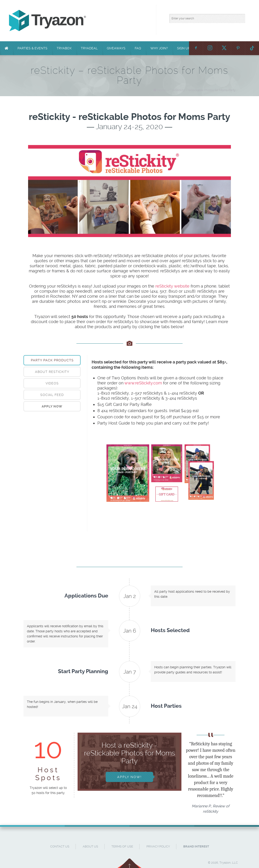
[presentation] (52, 406)
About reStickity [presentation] (52, 372)
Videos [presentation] (52, 383)
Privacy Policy (158, 846)
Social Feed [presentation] (52, 395)
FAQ (138, 48)
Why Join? (159, 48)
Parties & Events (32, 48)
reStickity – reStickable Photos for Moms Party (204, 90)
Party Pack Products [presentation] (52, 360)
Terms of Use (122, 846)
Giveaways (116, 48)
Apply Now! (129, 777)
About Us (90, 846)
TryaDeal (89, 48)
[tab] (52, 360)
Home (162, 90)
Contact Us (60, 846)
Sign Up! (184, 48)
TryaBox (64, 48)
